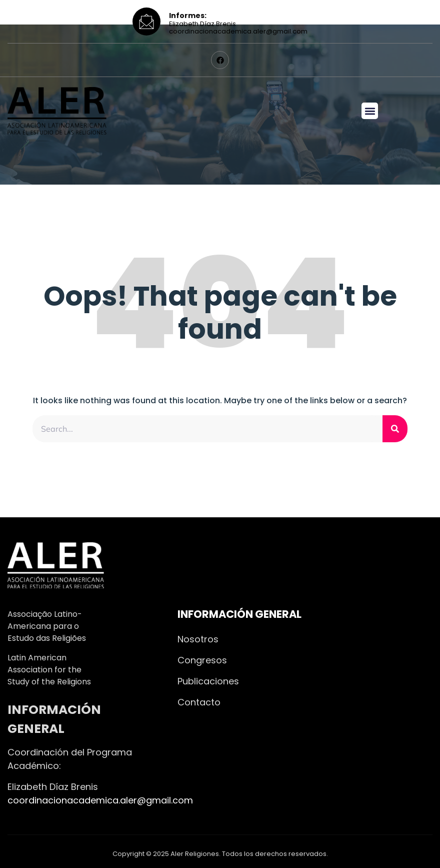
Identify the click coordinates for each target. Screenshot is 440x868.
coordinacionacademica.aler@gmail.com (100, 800)
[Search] (395, 429)
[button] (370, 111)
